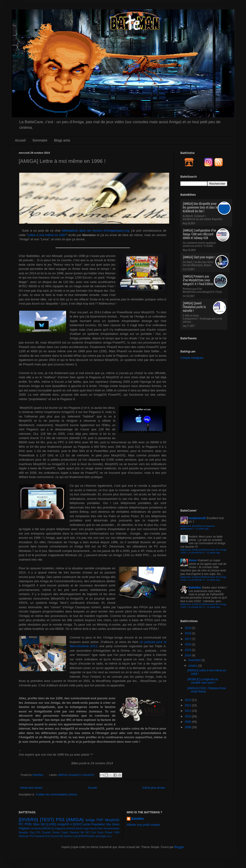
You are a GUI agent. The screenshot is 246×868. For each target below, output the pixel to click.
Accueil (20, 140)
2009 (188, 722)
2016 (188, 644)
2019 (188, 628)
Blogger (179, 847)
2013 (188, 700)
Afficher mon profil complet (143, 825)
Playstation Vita (101, 824)
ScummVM (57, 836)
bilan (92, 836)
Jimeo (193, 560)
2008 (188, 727)
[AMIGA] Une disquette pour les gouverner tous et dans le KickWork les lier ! (200, 207)
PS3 (60, 820)
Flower (109, 832)
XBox (109, 836)
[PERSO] (84, 836)
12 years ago (202, 529)
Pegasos (24, 828)
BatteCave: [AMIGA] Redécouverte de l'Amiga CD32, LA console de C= (203, 551)
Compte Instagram (192, 358)
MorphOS (89, 775)
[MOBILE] (48, 828)
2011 (188, 711)
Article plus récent (31, 788)
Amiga (90, 820)
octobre (193, 666)
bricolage (101, 836)
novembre (195, 660)
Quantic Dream (51, 832)
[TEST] (47, 820)
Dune (101, 832)
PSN (28, 824)
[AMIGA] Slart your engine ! (199, 257)
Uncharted (36, 828)
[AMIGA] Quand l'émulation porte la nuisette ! (194, 307)
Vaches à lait (71, 836)
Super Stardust (70, 832)
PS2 (32, 836)
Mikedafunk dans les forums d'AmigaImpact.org (96, 231)
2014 (188, 655)
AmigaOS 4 (75, 775)
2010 (188, 716)
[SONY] (77, 824)
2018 (188, 633)
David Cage (82, 828)
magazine (60, 828)
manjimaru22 (197, 518)
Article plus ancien (154, 788)
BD (87, 832)
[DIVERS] (28, 820)
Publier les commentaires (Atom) (57, 795)
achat (87, 824)
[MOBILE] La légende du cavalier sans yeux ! (203, 681)
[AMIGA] (63, 775)
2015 (188, 650)
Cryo (93, 832)
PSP (100, 820)
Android (71, 828)
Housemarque (112, 828)
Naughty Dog (26, 832)
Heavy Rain (96, 828)
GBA (117, 832)
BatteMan (38, 775)
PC (21, 824)
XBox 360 (39, 824)
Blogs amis (62, 140)
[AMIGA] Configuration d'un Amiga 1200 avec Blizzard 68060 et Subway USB (199, 234)
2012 (188, 705)
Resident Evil (43, 836)
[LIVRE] (51, 824)
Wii (82, 832)
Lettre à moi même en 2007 (47, 235)
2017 (188, 639)
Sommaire (40, 140)
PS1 (38, 832)
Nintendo (24, 836)
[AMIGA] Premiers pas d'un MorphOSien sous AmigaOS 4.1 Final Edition (198, 280)
